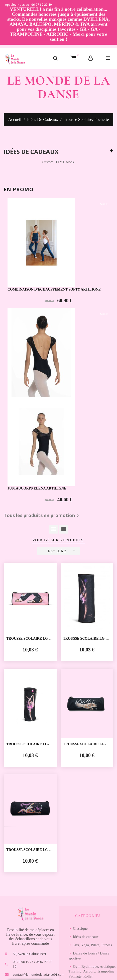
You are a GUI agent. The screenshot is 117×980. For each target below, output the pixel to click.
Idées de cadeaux (31, 152)
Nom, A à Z (62, 383)
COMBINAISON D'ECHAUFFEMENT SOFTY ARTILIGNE (54, 250)
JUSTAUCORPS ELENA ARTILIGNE (37, 321)
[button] (56, 59)
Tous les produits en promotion (42, 349)
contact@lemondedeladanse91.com (39, 749)
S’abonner (88, 882)
